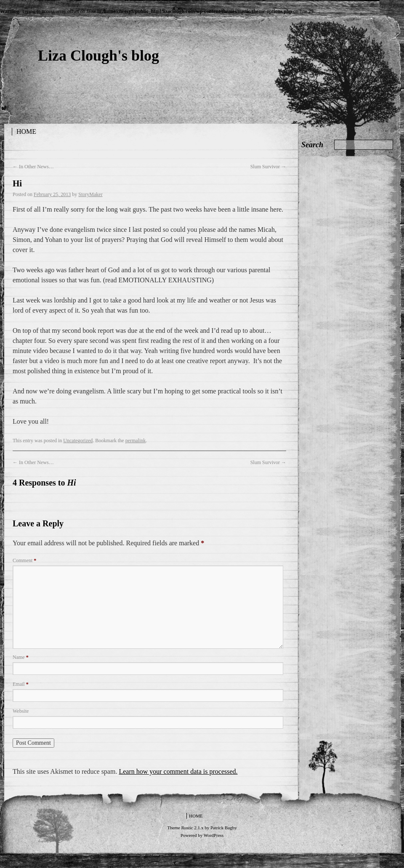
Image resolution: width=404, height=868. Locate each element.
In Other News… (33, 167)
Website (21, 711)
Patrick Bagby (224, 828)
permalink (136, 441)
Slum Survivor (268, 167)
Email (21, 684)
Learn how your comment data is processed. (178, 771)
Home (26, 131)
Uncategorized (78, 441)
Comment (24, 560)
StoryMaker (90, 194)
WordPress (214, 835)
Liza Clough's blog (98, 56)
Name (21, 657)
